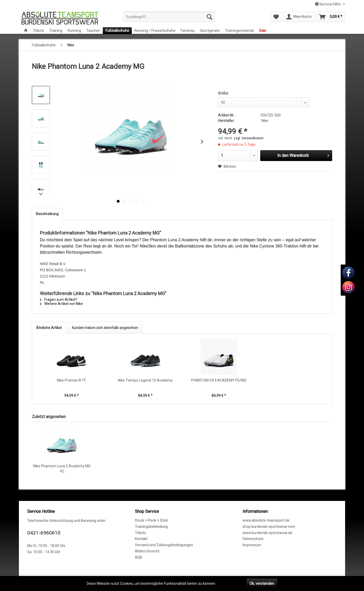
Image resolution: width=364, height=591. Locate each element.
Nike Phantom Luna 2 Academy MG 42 (62, 469)
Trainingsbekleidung (151, 527)
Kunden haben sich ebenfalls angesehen (105, 328)
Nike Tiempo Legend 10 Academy (145, 380)
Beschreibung (47, 214)
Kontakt (141, 539)
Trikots (140, 533)
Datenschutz (253, 539)
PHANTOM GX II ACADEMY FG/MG (219, 380)
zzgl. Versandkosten (249, 138)
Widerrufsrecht (147, 551)
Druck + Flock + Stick (151, 520)
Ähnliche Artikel (49, 328)
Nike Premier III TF (71, 380)
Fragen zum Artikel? (59, 300)
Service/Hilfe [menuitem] (328, 4)
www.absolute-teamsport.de (266, 520)
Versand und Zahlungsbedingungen (164, 545)
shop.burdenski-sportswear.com (269, 527)
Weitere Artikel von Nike (61, 304)
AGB (139, 557)
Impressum (252, 545)
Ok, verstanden (262, 583)
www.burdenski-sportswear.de (267, 533)
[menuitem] (169, 17)
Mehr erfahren (229, 583)
